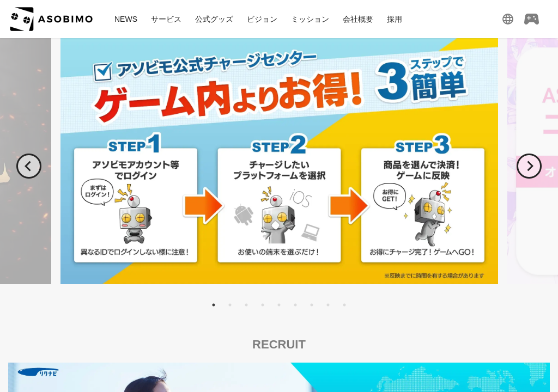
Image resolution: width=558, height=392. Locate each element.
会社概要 (358, 19)
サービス (166, 19)
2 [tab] (230, 305)
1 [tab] (214, 305)
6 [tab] (295, 305)
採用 (395, 19)
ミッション (310, 19)
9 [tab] (344, 305)
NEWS (126, 19)
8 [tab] (328, 305)
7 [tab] (312, 305)
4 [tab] (263, 305)
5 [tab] (279, 305)
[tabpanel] (279, 161)
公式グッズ (214, 19)
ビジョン (262, 19)
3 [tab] (246, 305)
